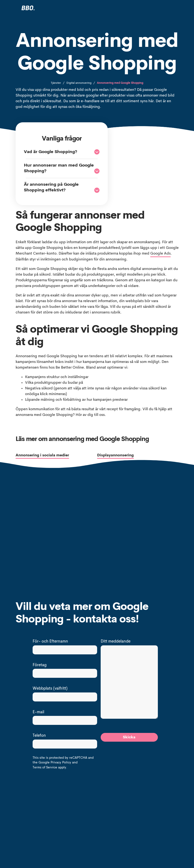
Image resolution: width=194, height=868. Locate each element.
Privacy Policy (61, 763)
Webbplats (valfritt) (50, 689)
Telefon (39, 736)
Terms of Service (45, 768)
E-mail (38, 712)
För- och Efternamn (50, 641)
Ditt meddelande (116, 641)
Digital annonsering (79, 83)
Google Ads (160, 254)
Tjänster (56, 83)
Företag (40, 665)
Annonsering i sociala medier (42, 455)
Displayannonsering (115, 455)
